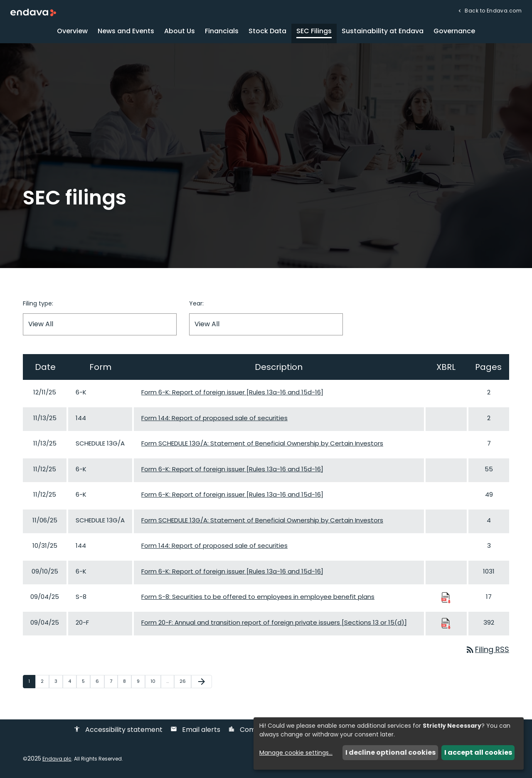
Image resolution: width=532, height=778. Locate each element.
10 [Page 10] (155, 681)
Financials (222, 31)
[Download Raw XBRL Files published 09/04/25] (446, 597)
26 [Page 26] (185, 681)
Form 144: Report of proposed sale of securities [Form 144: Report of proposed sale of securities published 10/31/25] (214, 545)
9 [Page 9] (141, 681)
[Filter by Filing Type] (100, 324)
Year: (196, 303)
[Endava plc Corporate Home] (33, 12)
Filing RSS (487, 649)
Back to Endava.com (493, 10)
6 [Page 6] (100, 681)
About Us (180, 31)
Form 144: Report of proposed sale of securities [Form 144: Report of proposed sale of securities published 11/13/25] (214, 418)
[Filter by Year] (266, 324)
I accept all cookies (478, 752)
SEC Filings (314, 31)
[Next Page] (202, 682)
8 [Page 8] (127, 681)
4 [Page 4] (72, 681)
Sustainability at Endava (383, 31)
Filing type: (38, 303)
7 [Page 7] (113, 681)
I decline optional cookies (390, 752)
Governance (454, 31)
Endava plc (57, 759)
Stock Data (267, 31)
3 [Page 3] (58, 681)
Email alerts (195, 730)
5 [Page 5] (86, 681)
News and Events (126, 31)
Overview (72, 31)
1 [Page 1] (32, 681)
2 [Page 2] (45, 681)
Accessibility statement (118, 730)
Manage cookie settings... (296, 753)
